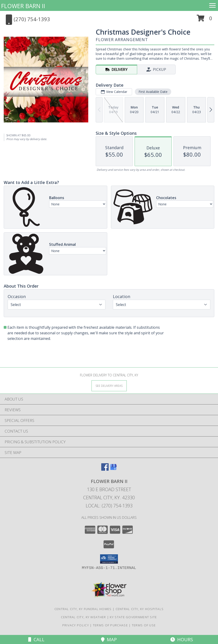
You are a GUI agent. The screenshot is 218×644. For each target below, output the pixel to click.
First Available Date (153, 92)
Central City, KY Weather (83, 617)
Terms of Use (144, 625)
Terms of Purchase (110, 625)
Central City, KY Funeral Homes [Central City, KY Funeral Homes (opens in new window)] (83, 609)
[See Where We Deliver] (109, 386)
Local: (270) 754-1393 (109, 506)
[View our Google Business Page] (113, 469)
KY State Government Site (133, 617)
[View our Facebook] (105, 469)
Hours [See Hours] (182, 639)
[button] (204, 20)
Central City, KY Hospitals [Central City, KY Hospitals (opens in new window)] (140, 609)
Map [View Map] (109, 639)
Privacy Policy (76, 625)
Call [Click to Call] (36, 639)
